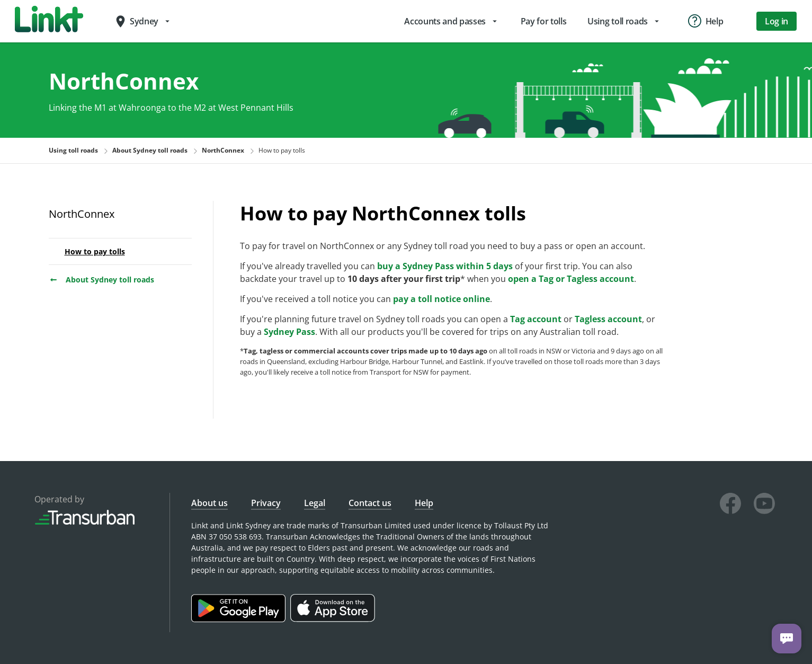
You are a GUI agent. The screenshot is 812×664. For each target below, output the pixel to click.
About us (209, 503)
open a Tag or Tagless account (571, 279)
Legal (315, 503)
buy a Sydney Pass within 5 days (445, 266)
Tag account (536, 319)
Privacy (266, 503)
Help (424, 503)
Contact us (370, 503)
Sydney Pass (289, 332)
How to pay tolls (95, 251)
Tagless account (608, 319)
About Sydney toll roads (101, 280)
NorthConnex (82, 214)
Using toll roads (73, 150)
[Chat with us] (787, 639)
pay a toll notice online (441, 299)
